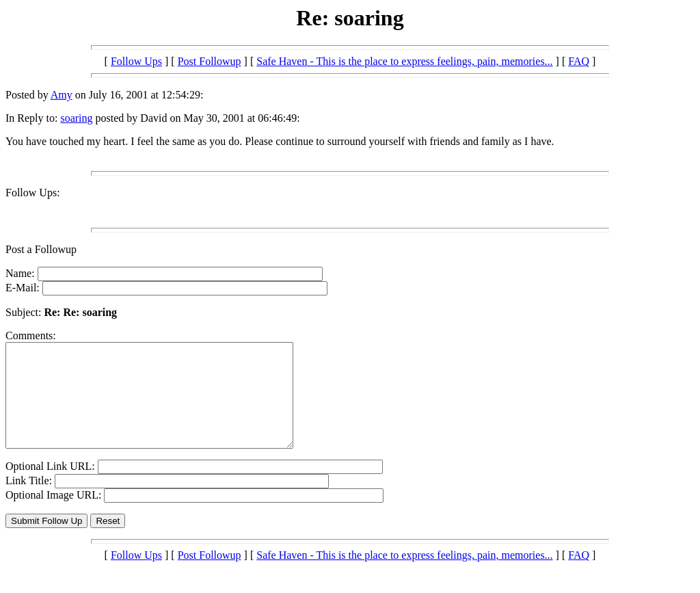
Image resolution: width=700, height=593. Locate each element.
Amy (62, 95)
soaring (76, 118)
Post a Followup (41, 249)
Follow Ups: (33, 193)
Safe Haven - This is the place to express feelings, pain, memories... (404, 61)
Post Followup (210, 61)
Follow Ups (136, 61)
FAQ (579, 61)
